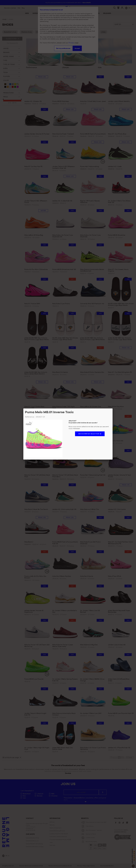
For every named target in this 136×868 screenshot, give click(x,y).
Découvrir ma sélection (89, 434)
